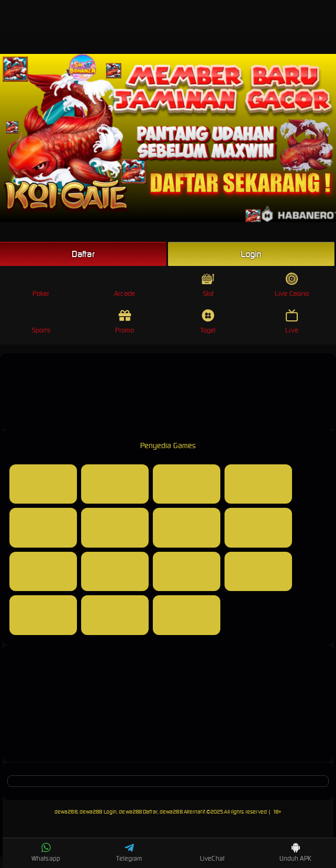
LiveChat (212, 852)
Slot (208, 285)
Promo (125, 322)
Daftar (83, 254)
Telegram (129, 852)
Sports (41, 322)
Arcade (125, 285)
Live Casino (292, 285)
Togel (208, 322)
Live (292, 322)
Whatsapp (46, 852)
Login (251, 254)
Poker (41, 285)
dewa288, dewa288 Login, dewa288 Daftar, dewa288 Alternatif (130, 812)
